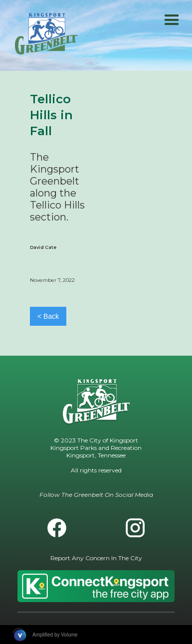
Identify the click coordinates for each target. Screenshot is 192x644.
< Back (48, 316)
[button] (172, 20)
